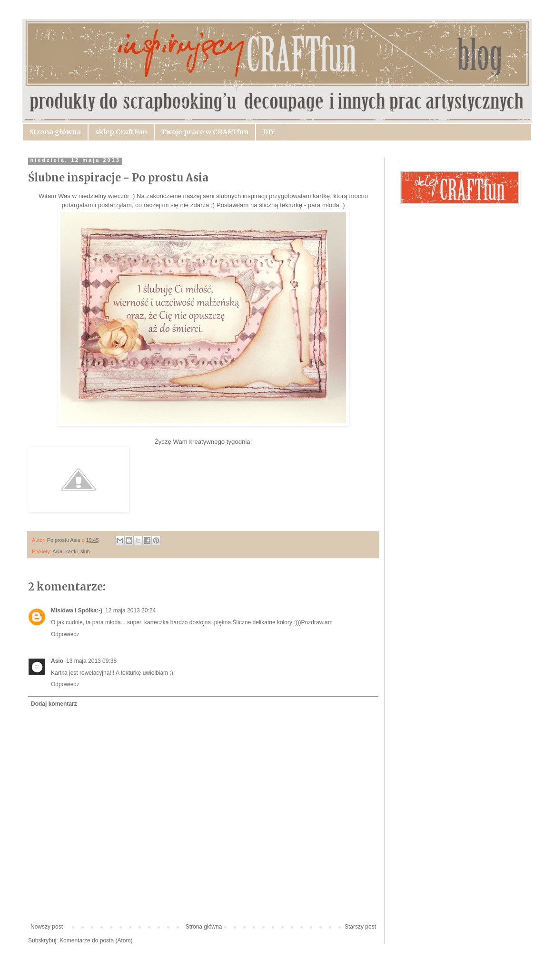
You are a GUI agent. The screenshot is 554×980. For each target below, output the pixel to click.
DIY (269, 132)
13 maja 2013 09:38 (91, 661)
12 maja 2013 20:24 (130, 610)
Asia (57, 551)
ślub (85, 551)
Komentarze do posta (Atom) (96, 940)
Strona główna (55, 132)
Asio (57, 661)
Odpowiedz (65, 634)
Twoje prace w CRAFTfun (205, 132)
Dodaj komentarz (54, 704)
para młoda (324, 205)
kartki (71, 551)
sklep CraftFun (121, 132)
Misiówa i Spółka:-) (77, 610)
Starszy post (360, 927)
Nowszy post (47, 927)
